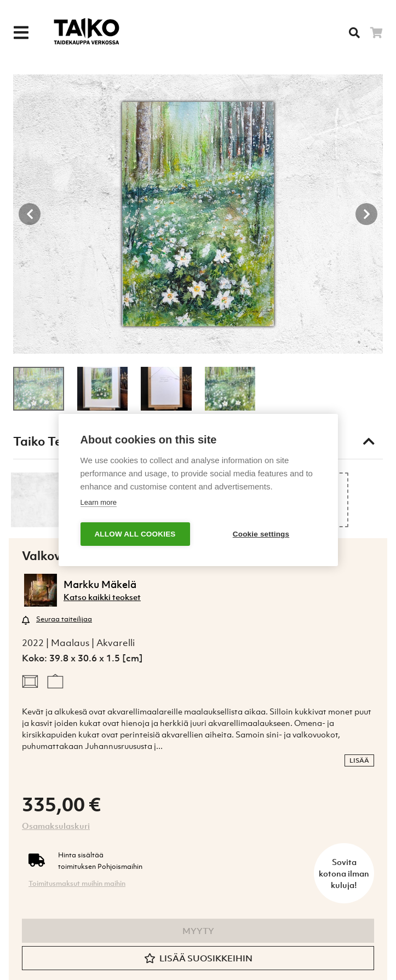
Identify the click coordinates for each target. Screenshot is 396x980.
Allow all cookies (135, 534)
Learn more (99, 502)
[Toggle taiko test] (369, 441)
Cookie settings (261, 534)
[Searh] (354, 33)
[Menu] (21, 33)
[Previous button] (30, 214)
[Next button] (366, 214)
